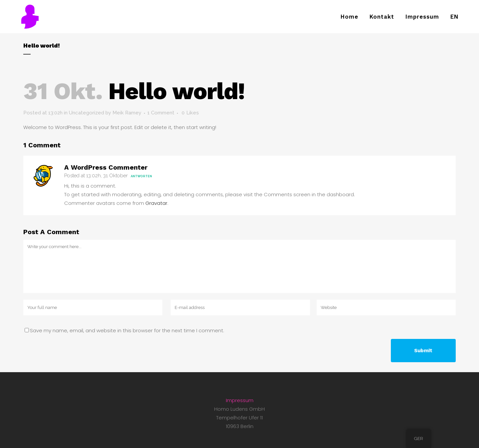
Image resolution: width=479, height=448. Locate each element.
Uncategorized (86, 113)
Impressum (240, 400)
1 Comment (161, 113)
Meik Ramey (127, 113)
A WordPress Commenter (106, 167)
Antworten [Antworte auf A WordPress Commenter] (141, 176)
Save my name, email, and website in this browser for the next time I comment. (127, 330)
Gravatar (156, 203)
